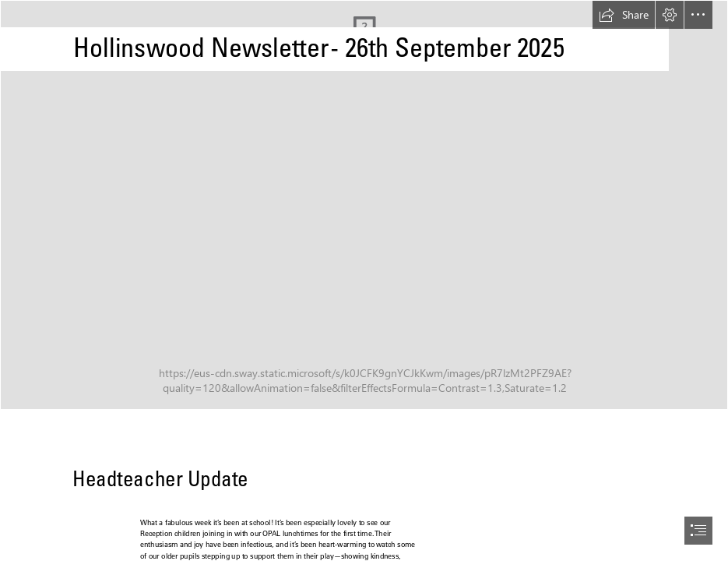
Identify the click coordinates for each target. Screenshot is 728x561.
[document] (364, 280)
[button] (624, 15)
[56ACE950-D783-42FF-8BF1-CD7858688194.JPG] (364, 205)
